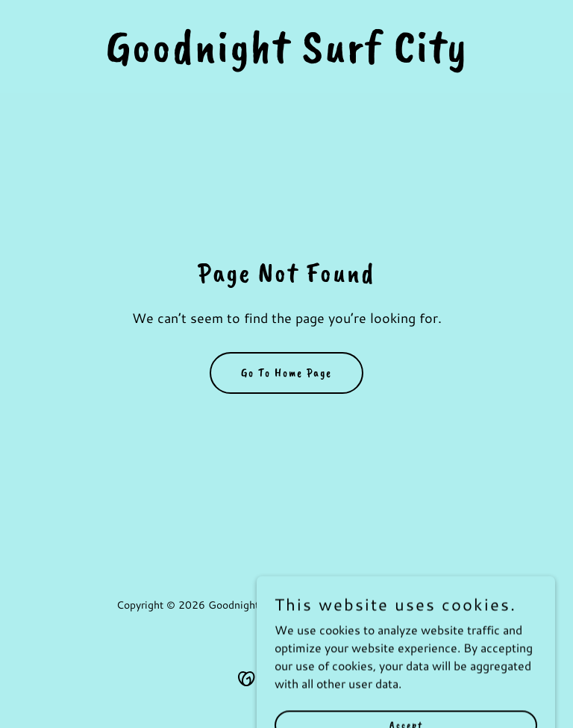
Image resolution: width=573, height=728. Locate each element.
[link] (287, 57)
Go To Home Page (286, 373)
